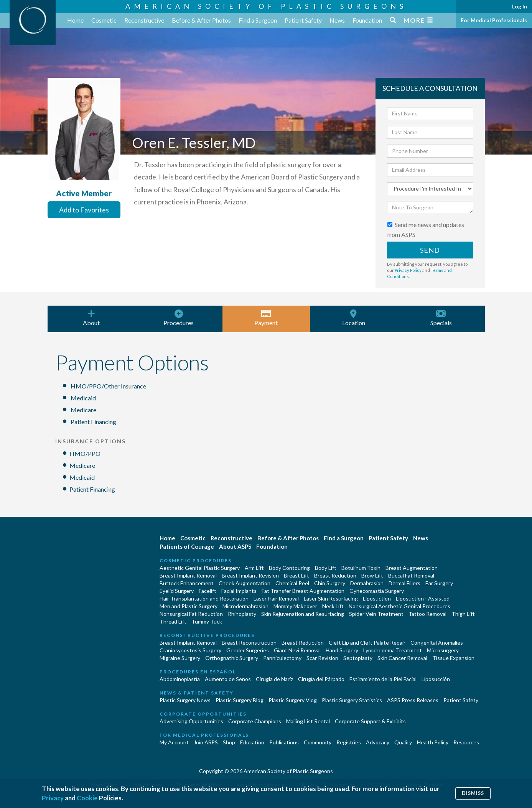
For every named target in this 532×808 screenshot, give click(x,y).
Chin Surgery (330, 583)
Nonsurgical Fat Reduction (191, 614)
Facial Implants (239, 591)
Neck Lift (333, 606)
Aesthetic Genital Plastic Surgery (200, 568)
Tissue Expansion (453, 658)
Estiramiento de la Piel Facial (383, 679)
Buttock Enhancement (187, 583)
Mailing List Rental (308, 721)
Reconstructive (144, 20)
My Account (174, 742)
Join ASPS (206, 742)
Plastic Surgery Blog (240, 700)
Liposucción (436, 679)
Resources (466, 742)
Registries (349, 742)
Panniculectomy (282, 658)
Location (354, 318)
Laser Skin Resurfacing (331, 598)
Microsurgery (443, 650)
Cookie (87, 798)
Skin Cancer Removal (402, 658)
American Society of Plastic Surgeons (266, 6)
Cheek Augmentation (245, 583)
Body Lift (326, 568)
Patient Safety (303, 20)
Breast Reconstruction (249, 643)
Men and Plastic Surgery (189, 606)
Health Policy (433, 742)
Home (75, 20)
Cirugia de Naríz (274, 679)
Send (430, 250)
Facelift (208, 591)
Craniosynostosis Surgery (190, 650)
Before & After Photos (201, 20)
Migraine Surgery (180, 658)
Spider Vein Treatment (376, 614)
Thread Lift (173, 621)
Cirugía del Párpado (321, 679)
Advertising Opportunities (191, 721)
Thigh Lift (463, 614)
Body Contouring (289, 568)
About (91, 318)
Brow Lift (372, 575)
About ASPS (235, 546)
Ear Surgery (439, 583)
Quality (403, 742)
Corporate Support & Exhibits (370, 721)
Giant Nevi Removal (297, 650)
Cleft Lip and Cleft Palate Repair (367, 643)
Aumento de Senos (228, 679)
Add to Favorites (84, 210)
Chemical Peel (292, 583)
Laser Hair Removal (276, 598)
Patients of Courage (187, 546)
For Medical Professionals (494, 20)
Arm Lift (254, 568)
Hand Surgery (342, 650)
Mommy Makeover (295, 606)
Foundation (367, 20)
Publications (284, 742)
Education (252, 742)
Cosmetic (104, 20)
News (337, 20)
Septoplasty (358, 658)
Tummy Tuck (207, 621)
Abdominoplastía (180, 679)
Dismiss (473, 793)
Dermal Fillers (404, 583)
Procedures (179, 318)
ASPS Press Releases (413, 700)
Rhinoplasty (242, 614)
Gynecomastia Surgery (377, 591)
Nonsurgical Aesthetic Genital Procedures (399, 606)
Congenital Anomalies (437, 643)
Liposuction (377, 598)
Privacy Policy (408, 270)
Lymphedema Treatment (393, 650)
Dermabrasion (367, 583)
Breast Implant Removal (188, 575)
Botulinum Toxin (361, 568)
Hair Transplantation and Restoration (204, 598)
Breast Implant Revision (250, 575)
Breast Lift (296, 575)
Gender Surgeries (248, 650)
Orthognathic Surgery (232, 658)
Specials (441, 318)
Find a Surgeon (258, 20)
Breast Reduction (335, 575)
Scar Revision (322, 658)
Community (318, 742)
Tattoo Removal (427, 614)
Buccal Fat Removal (411, 575)
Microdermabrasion (245, 606)
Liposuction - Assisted (423, 598)
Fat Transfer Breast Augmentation (303, 591)
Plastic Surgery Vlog (293, 700)
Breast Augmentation (412, 568)
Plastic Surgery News (185, 700)
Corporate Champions (255, 721)
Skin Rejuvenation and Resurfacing (303, 614)
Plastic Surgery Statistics (352, 700)
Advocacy (378, 742)
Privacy (53, 798)
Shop (229, 742)
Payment (266, 318)
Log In (520, 6)
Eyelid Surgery (177, 591)
